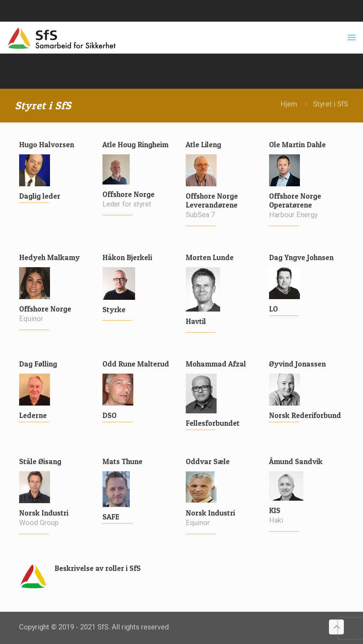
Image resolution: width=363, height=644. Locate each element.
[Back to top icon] (336, 627)
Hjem (289, 104)
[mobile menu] (352, 38)
